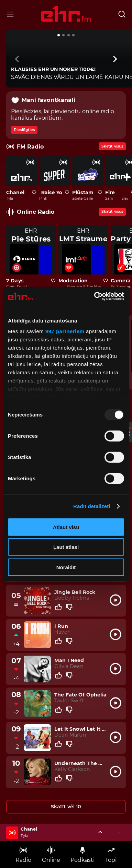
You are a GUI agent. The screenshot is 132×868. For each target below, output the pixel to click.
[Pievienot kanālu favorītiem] (34, 193)
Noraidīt (66, 567)
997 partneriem (65, 331)
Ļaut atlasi (66, 547)
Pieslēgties (24, 130)
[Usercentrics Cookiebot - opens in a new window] (95, 296)
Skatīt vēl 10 (66, 807)
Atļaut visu (66, 527)
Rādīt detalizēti (92, 506)
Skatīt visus (112, 146)
